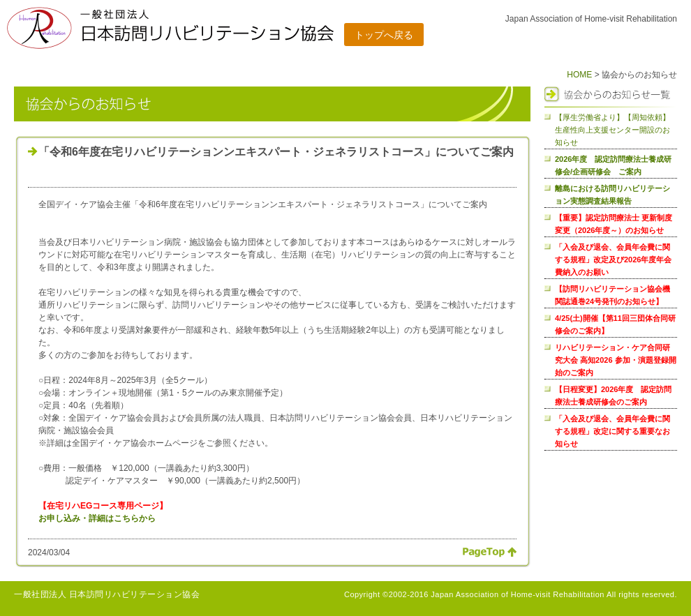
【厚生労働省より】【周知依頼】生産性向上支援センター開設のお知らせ (612, 130)
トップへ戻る (384, 35)
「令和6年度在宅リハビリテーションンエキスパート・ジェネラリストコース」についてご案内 (276, 152)
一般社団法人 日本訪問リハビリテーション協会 (107, 594)
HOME (579, 75)
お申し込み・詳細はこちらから (97, 518)
